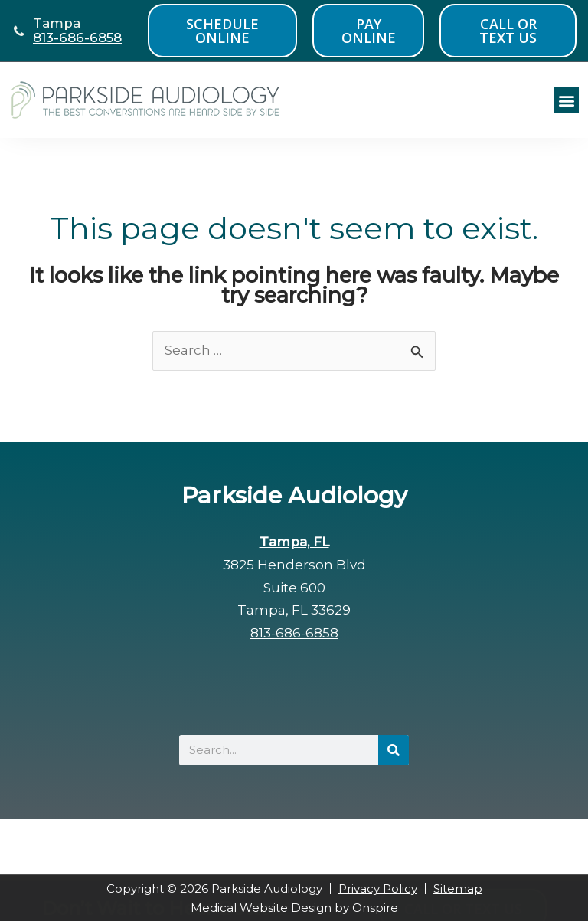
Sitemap (458, 888)
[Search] (394, 750)
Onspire (375, 908)
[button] (566, 100)
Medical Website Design (261, 908)
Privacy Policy (378, 888)
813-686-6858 (77, 38)
